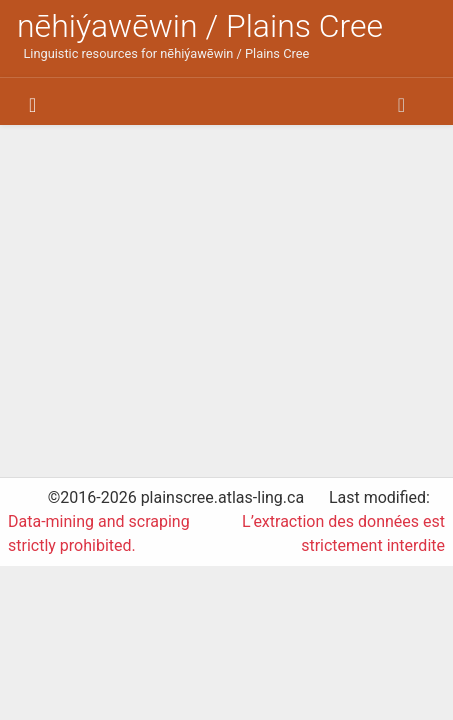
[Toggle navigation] (32, 105)
